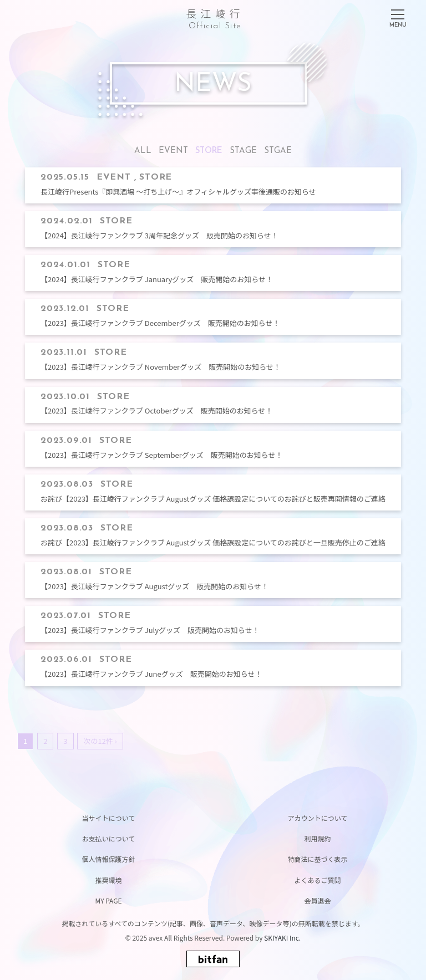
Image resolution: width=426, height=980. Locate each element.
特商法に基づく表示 (317, 859)
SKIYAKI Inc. (282, 938)
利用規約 (317, 838)
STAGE (243, 151)
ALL (143, 151)
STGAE (278, 151)
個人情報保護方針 (108, 859)
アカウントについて (318, 818)
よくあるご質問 (317, 880)
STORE (209, 151)
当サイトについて (109, 818)
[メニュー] (398, 16)
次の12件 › (100, 741)
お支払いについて (109, 838)
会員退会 (317, 900)
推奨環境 (108, 880)
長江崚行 (215, 17)
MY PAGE (108, 900)
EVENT (173, 151)
